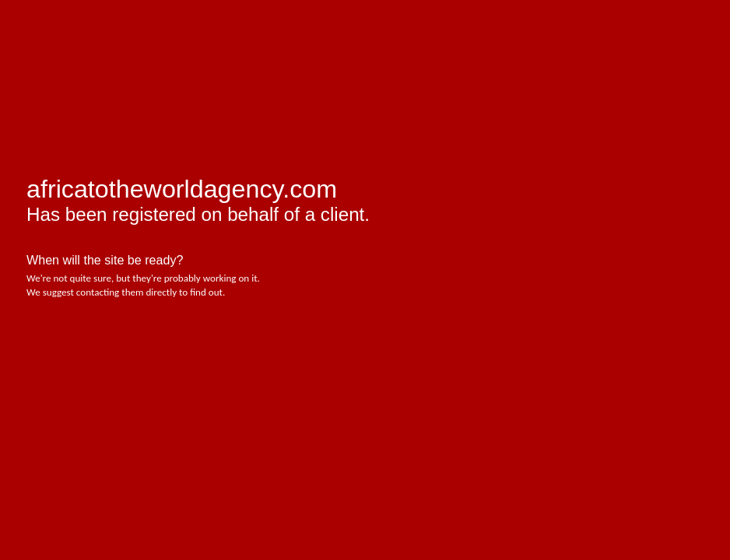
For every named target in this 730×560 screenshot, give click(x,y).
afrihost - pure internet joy (93, 47)
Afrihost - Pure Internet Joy (77, 352)
